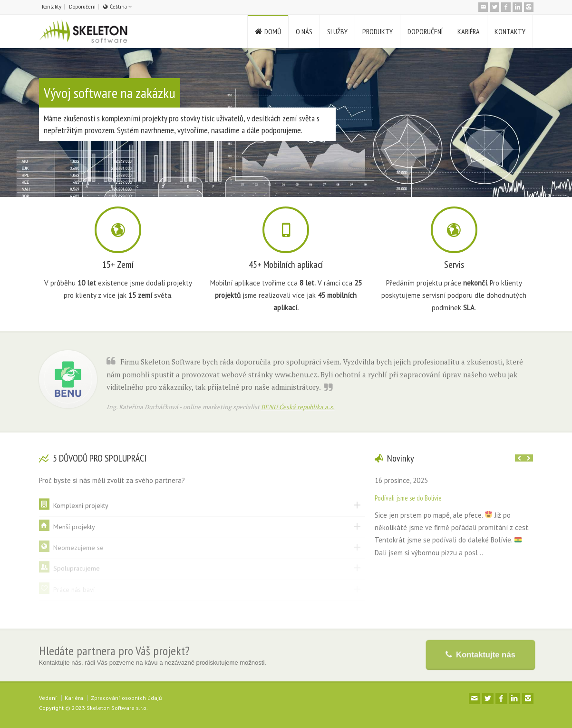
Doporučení (82, 7)
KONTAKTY (510, 31)
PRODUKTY (378, 31)
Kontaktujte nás (484, 654)
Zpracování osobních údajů (126, 698)
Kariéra (74, 698)
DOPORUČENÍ (425, 31)
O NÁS (304, 31)
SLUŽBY (337, 31)
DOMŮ (273, 31)
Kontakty (52, 7)
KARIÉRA (469, 31)
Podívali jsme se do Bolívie (408, 498)
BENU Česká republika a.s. (298, 407)
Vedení (48, 698)
